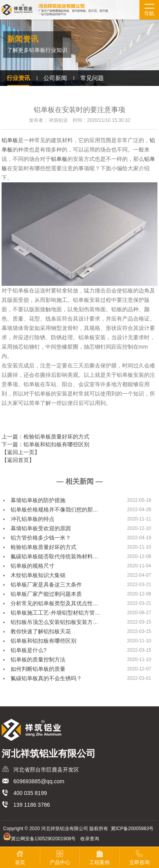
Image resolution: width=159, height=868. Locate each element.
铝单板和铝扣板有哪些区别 (43, 641)
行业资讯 (18, 78)
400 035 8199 (30, 793)
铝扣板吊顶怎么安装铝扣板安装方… (54, 622)
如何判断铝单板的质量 (38, 669)
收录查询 (90, 839)
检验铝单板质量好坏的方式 (43, 547)
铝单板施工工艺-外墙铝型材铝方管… (55, 613)
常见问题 (92, 78)
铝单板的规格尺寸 (33, 566)
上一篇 (45, 437)
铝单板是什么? (29, 650)
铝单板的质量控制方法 (38, 659)
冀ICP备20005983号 (132, 829)
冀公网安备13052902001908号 (43, 839)
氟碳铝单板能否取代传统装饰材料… (54, 556)
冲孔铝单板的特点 (33, 519)
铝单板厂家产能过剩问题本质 (46, 594)
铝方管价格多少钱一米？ (41, 538)
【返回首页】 (18, 460)
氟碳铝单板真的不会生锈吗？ (46, 678)
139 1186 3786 (32, 805)
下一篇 (45, 444)
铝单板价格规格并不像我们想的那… (54, 510)
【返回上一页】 (21, 452)
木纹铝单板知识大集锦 (38, 575)
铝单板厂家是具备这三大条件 (46, 585)
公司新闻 (55, 78)
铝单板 (10, 140)
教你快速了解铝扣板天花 (41, 631)
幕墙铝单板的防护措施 (38, 500)
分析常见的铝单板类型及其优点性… (54, 603)
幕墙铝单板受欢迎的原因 (41, 528)
